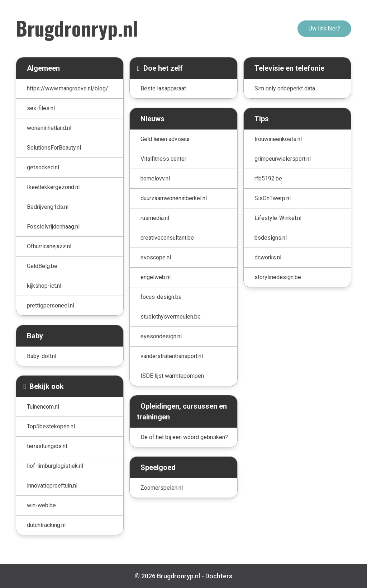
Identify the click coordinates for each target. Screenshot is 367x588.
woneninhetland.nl (49, 128)
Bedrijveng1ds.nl (48, 207)
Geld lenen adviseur (165, 139)
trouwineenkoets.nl (278, 139)
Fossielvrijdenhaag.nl (53, 227)
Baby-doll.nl (42, 356)
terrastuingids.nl (47, 446)
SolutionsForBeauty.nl (54, 148)
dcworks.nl (268, 257)
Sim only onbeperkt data (285, 88)
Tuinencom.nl (43, 407)
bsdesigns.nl (271, 238)
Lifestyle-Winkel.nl (278, 218)
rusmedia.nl (155, 218)
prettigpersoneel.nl (51, 305)
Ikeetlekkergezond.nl (53, 187)
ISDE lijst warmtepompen (172, 376)
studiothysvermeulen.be (171, 317)
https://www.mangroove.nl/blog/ (68, 88)
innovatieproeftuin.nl (52, 486)
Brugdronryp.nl (77, 28)
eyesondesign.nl (161, 336)
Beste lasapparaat (163, 88)
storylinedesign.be (278, 277)
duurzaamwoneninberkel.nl (174, 198)
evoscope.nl (156, 257)
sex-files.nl (41, 108)
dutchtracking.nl (46, 525)
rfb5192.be (268, 178)
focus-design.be (161, 297)
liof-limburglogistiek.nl (55, 466)
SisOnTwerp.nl (273, 198)
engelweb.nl (156, 277)
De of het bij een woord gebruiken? (184, 437)
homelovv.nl (155, 178)
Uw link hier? (324, 29)
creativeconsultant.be (167, 238)
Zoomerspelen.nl (162, 488)
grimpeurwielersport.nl (283, 159)
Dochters (219, 576)
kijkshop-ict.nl (44, 286)
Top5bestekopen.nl (51, 426)
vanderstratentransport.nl (172, 356)
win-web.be (41, 505)
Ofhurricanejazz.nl (49, 246)
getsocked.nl (43, 167)
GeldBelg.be (42, 266)
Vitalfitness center (163, 159)
